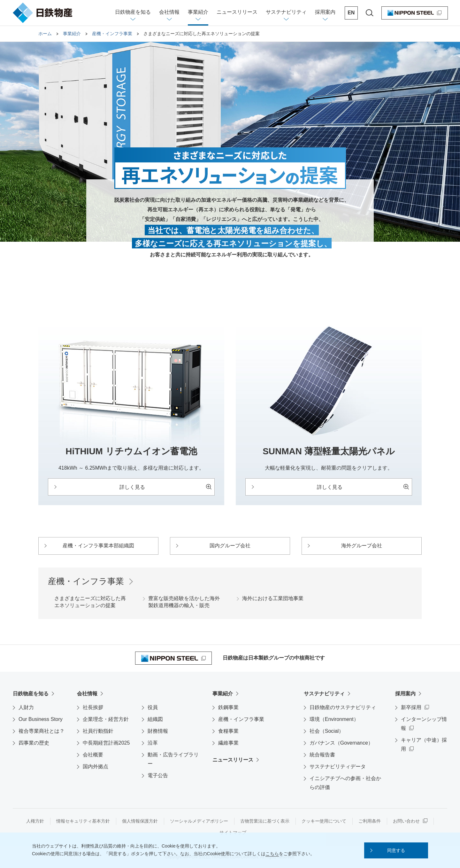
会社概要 (93, 755)
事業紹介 (223, 694)
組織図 (155, 719)
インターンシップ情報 (424, 724)
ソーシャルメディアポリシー (199, 821)
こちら (272, 854)
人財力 (26, 707)
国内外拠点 (96, 766)
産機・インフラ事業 (241, 719)
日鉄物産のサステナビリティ (343, 707)
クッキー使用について (324, 821)
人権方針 (35, 821)
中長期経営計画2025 (106, 743)
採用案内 (405, 694)
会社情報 (87, 694)
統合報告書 (322, 755)
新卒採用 (411, 707)
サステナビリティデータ (338, 766)
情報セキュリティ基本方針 (83, 821)
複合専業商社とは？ (42, 731)
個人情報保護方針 (140, 821)
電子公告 (158, 775)
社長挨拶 (93, 707)
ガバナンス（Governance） (341, 743)
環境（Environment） (334, 719)
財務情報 (158, 731)
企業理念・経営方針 (106, 719)
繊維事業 (228, 743)
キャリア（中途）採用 (424, 744)
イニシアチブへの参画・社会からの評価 (345, 783)
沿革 (153, 743)
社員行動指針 (98, 731)
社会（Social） (327, 731)
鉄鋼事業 (228, 707)
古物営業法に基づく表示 (265, 821)
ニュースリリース (233, 760)
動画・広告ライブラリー (173, 759)
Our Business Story (41, 719)
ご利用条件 (370, 821)
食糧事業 (228, 731)
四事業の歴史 (34, 743)
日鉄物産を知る (31, 694)
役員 (153, 707)
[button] (396, 850)
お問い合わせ (406, 821)
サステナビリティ (324, 694)
